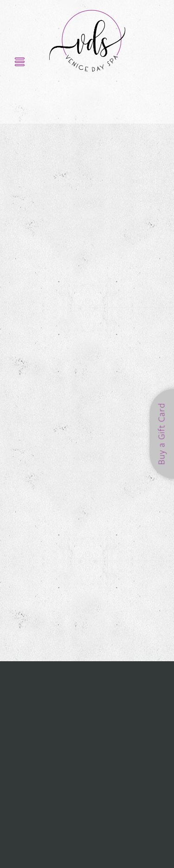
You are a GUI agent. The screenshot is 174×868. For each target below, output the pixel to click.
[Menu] (20, 62)
